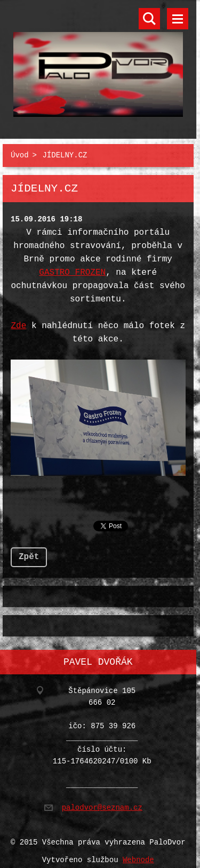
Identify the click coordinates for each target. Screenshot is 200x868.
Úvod (20, 153)
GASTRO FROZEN (72, 270)
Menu (178, 19)
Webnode (138, 854)
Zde (19, 324)
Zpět (29, 553)
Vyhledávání (149, 19)
